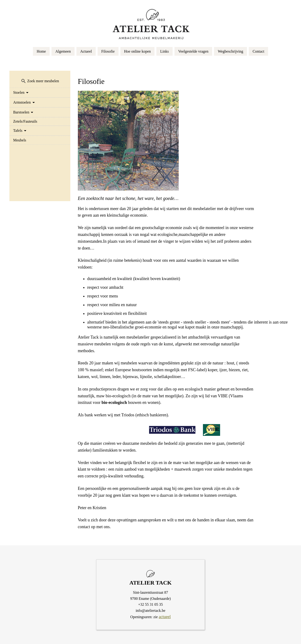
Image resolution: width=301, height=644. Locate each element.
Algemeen (63, 51)
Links (164, 51)
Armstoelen (22, 102)
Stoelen (19, 92)
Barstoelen (21, 112)
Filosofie (108, 51)
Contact (258, 51)
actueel (165, 617)
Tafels (18, 131)
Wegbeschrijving (230, 51)
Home (41, 51)
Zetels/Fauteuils (25, 121)
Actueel (86, 51)
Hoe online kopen (138, 51)
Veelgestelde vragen (193, 51)
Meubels (20, 140)
